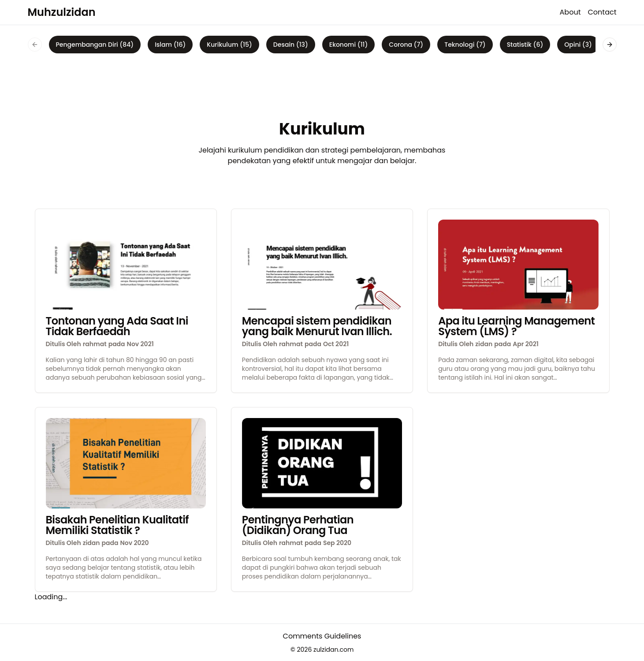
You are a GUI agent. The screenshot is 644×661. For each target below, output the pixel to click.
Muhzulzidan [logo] (62, 12)
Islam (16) (170, 45)
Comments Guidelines (322, 636)
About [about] (570, 12)
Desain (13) (291, 45)
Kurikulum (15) (229, 45)
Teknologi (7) (465, 45)
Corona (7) (406, 45)
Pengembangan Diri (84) (95, 45)
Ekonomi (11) (349, 45)
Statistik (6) (525, 45)
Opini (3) (578, 45)
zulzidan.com (333, 650)
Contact (602, 12)
